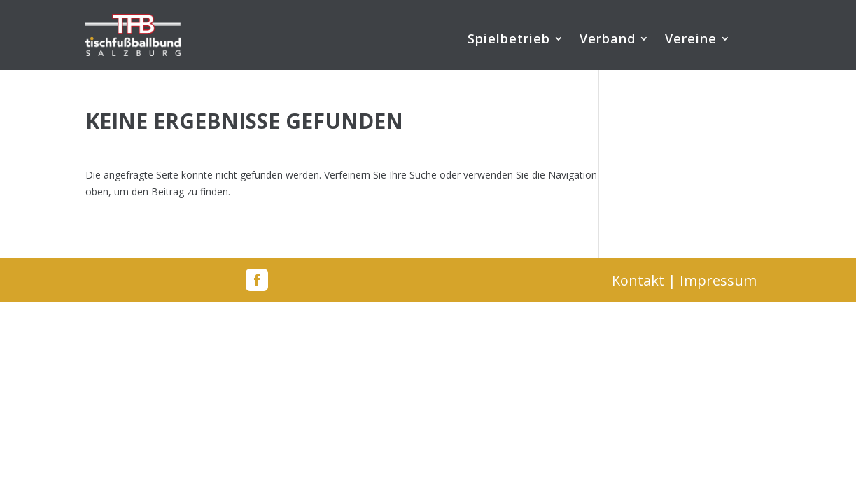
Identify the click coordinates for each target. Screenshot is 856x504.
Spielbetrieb (509, 40)
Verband (608, 40)
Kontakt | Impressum (684, 280)
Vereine (691, 40)
